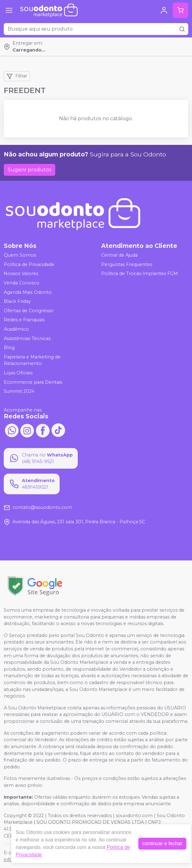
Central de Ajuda (119, 255)
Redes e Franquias (24, 320)
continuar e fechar (162, 843)
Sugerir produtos (30, 170)
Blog (9, 348)
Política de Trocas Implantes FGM (140, 274)
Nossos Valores (21, 274)
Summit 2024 (19, 391)
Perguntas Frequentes (127, 264)
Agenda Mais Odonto (28, 292)
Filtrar (17, 76)
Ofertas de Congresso (29, 311)
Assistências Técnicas (27, 338)
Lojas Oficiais (18, 373)
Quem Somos (20, 255)
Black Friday (17, 301)
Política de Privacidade (29, 264)
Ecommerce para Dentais (33, 382)
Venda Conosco (22, 283)
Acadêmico (16, 329)
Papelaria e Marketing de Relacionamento (32, 360)
